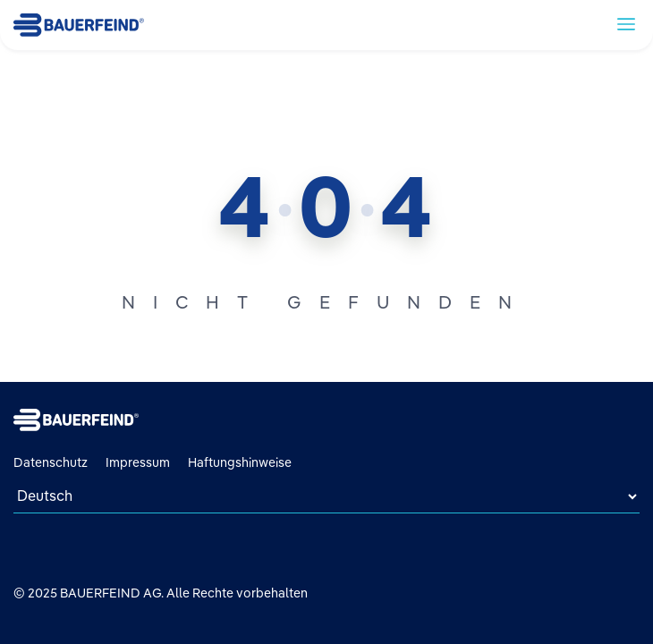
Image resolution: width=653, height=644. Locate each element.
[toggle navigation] (626, 23)
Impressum (138, 462)
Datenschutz (51, 462)
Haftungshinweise (240, 462)
